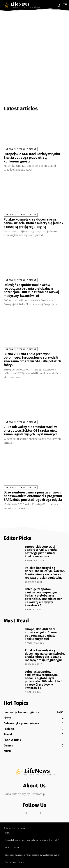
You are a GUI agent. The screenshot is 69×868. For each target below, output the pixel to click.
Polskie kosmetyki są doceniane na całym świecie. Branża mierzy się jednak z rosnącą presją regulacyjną (33, 223)
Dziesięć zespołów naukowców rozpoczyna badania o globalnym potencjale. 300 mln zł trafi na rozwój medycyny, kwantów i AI (31, 290)
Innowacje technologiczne (21, 149)
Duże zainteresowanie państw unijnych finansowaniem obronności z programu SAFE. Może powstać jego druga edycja (33, 496)
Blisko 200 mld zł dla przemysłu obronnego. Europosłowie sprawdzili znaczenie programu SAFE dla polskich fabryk (32, 359)
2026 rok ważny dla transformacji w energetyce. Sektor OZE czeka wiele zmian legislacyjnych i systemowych (31, 431)
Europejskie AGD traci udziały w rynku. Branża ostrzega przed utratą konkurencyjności (32, 158)
